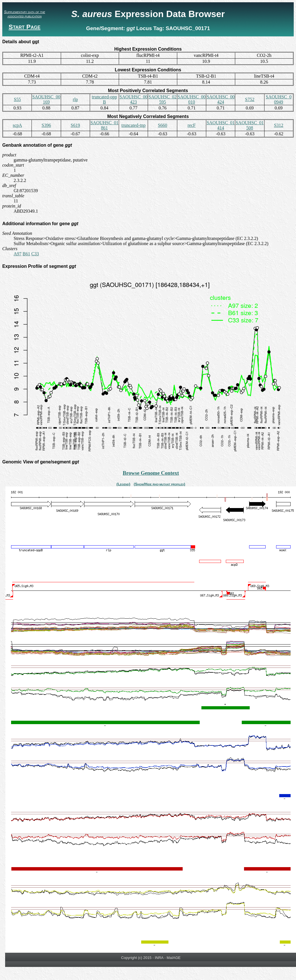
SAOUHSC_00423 (133, 99)
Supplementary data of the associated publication (25, 14)
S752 (250, 99)
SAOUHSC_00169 (46, 99)
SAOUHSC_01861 (104, 125)
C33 (35, 254)
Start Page (24, 27)
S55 (17, 99)
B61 (27, 254)
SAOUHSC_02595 (163, 99)
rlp (75, 99)
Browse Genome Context (151, 473)
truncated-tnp (133, 125)
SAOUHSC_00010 (192, 99)
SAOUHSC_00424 (221, 99)
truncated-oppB (104, 99)
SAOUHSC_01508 (250, 125)
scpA (17, 125)
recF (191, 125)
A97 (18, 254)
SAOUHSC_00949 (279, 99)
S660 (163, 125)
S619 (75, 125)
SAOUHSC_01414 (221, 125)
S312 (279, 125)
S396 (46, 125)
